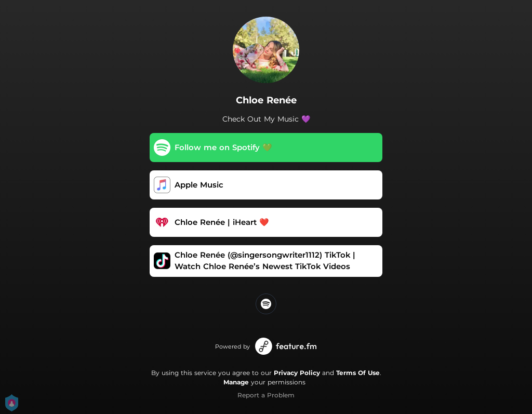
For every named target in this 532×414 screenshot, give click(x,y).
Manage (236, 382)
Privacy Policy (297, 373)
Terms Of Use (358, 373)
